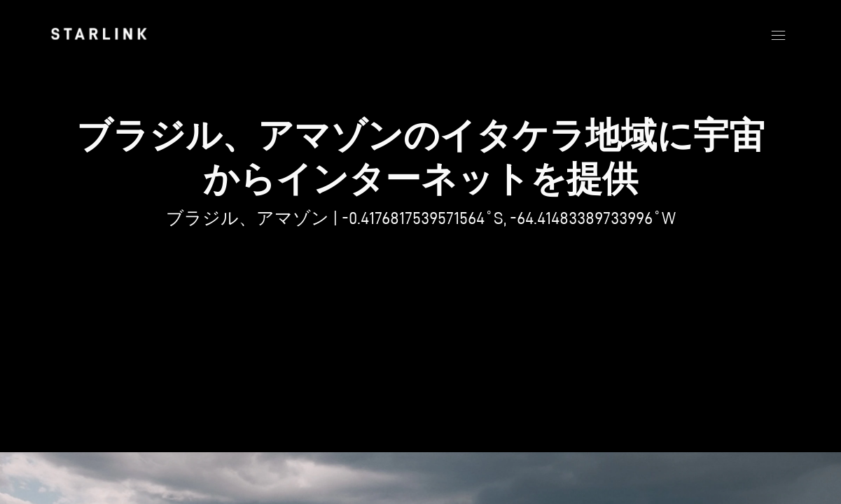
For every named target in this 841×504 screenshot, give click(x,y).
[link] (99, 34)
